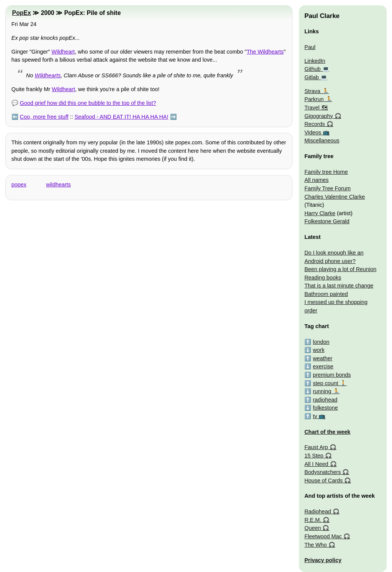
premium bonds (332, 375)
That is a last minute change (339, 286)
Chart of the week (327, 432)
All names (316, 180)
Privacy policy (323, 560)
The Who (315, 545)
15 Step (314, 456)
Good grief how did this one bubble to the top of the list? (88, 103)
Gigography (318, 116)
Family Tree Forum (327, 188)
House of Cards (323, 480)
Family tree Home (326, 172)
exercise (323, 366)
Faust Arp (316, 447)
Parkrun (314, 99)
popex (19, 185)
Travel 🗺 (316, 108)
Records (315, 124)
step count (325, 383)
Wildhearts (48, 75)
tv (315, 416)
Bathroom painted (326, 294)
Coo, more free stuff (44, 117)
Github (312, 69)
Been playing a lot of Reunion (340, 269)
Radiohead (318, 512)
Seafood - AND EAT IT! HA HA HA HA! (122, 117)
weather (323, 358)
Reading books (323, 278)
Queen (313, 528)
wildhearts (58, 185)
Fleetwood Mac (323, 536)
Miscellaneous (322, 141)
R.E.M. (313, 520)
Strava (312, 91)
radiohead (325, 400)
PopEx (22, 13)
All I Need (316, 464)
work (318, 350)
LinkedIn (315, 61)
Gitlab (312, 77)
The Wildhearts (265, 52)
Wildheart (63, 52)
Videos (313, 132)
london (321, 342)
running (322, 391)
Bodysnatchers (323, 472)
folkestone (325, 408)
